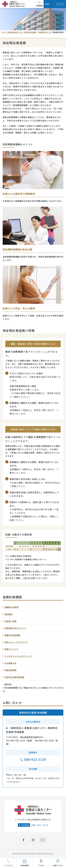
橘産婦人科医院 (11, 607)
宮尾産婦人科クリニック (15, 628)
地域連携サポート (45, 32)
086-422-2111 (40, 825)
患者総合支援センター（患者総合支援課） (22, 32)
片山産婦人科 (11, 663)
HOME (4, 32)
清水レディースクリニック (16, 642)
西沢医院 (9, 614)
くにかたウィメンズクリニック (18, 656)
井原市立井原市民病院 (14, 677)
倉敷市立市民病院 (12, 635)
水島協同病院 (11, 670)
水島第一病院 (11, 621)
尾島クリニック (11, 649)
